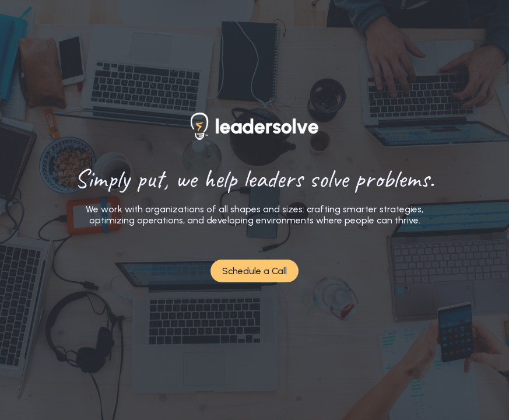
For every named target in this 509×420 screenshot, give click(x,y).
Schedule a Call (255, 271)
